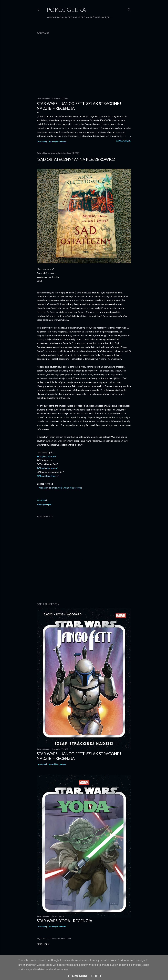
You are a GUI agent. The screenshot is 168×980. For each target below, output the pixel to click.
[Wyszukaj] (129, 9)
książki (48, 505)
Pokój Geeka (66, 10)
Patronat (71, 17)
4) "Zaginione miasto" (47, 468)
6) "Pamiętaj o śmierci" (48, 476)
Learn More (78, 976)
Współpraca (55, 17)
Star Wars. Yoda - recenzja (64, 921)
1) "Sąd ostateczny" (47, 456)
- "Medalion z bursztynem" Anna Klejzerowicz (59, 488)
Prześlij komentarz (58, 141)
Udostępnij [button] (42, 141)
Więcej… (107, 17)
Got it (96, 976)
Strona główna (90, 17)
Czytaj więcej (124, 141)
